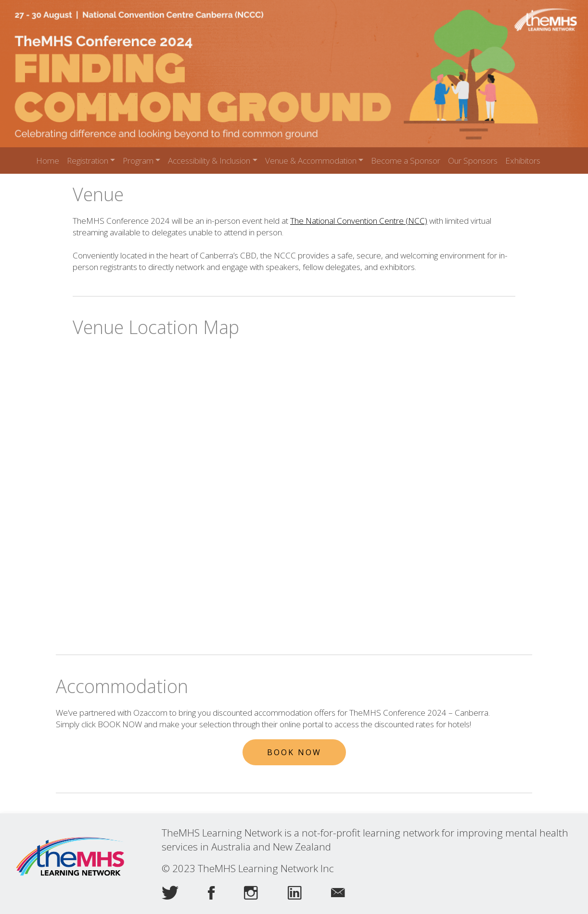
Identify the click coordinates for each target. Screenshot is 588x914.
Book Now (294, 752)
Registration (88, 161)
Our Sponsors (473, 161)
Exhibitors (523, 161)
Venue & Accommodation (311, 161)
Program (138, 161)
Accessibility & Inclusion (209, 161)
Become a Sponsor (406, 161)
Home (48, 161)
